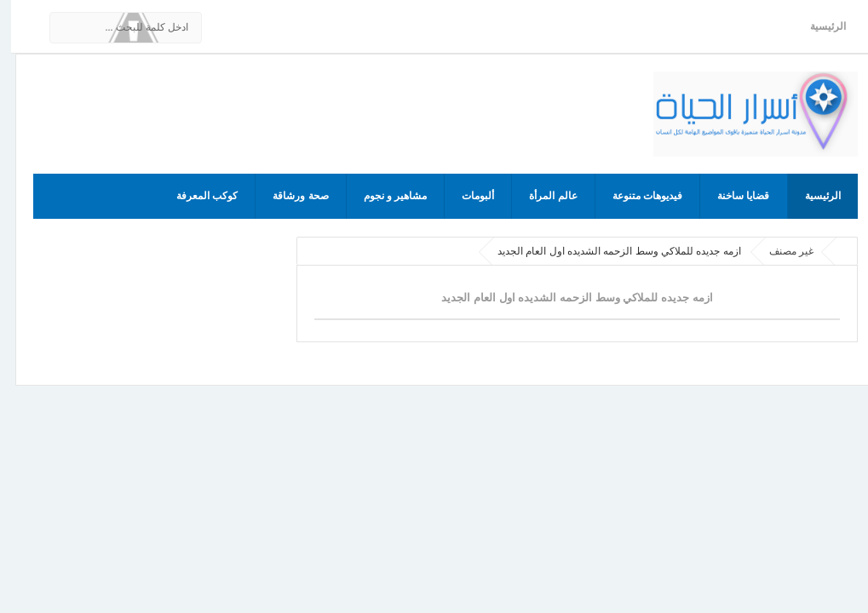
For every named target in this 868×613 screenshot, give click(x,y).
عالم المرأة (542, 196)
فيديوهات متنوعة (636, 196)
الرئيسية (817, 26)
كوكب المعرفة (196, 196)
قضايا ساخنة (732, 196)
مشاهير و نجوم (385, 196)
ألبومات (467, 196)
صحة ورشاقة (289, 196)
